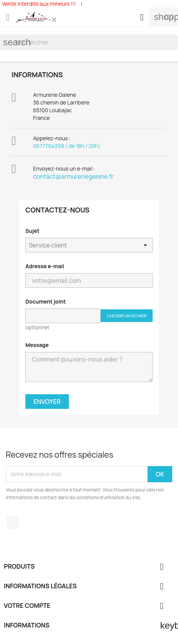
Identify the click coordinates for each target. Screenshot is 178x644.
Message (37, 345)
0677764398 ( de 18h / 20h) (67, 146)
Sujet (32, 231)
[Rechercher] (89, 42)
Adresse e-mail (45, 266)
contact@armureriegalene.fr (73, 176)
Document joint (46, 301)
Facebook (13, 523)
